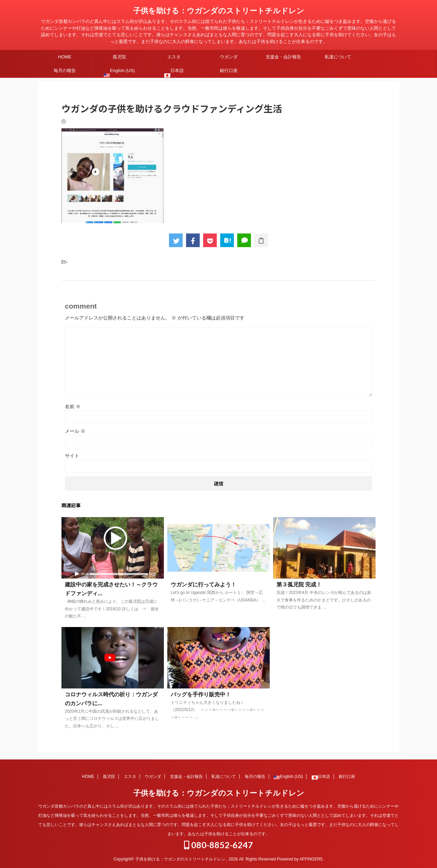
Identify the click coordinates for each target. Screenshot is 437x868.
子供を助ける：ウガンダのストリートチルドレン (219, 11)
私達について (338, 57)
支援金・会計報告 (283, 57)
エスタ (174, 57)
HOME (65, 57)
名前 (73, 407)
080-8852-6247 (218, 844)
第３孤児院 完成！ (299, 585)
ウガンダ (229, 57)
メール (75, 431)
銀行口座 (229, 70)
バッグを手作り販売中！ (201, 694)
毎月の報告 (65, 70)
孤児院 (119, 57)
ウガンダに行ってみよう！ (203, 585)
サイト (72, 456)
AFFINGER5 (311, 859)
